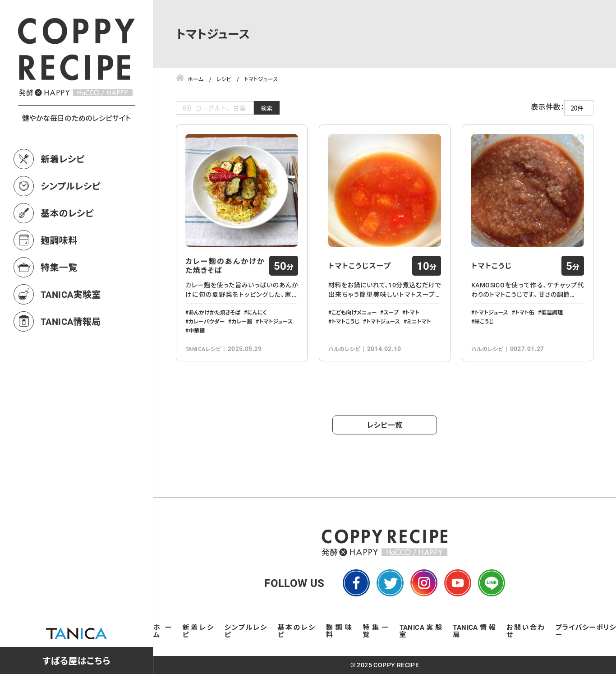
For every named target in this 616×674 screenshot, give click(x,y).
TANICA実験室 (71, 294)
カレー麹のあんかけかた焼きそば (225, 266)
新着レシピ (63, 159)
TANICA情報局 (71, 321)
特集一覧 (59, 267)
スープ (391, 312)
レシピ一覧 (385, 425)
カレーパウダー (207, 321)
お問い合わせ (526, 631)
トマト (412, 312)
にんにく (257, 312)
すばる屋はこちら (76, 660)
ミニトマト (419, 321)
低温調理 (552, 312)
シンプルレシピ (71, 186)
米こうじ (484, 321)
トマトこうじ (345, 321)
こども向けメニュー (354, 312)
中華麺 (197, 330)
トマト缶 (525, 312)
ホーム (163, 631)
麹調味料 (59, 240)
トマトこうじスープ (360, 266)
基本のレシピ (67, 213)
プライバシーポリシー (586, 631)
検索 (267, 108)
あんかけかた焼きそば (214, 312)
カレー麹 (242, 321)
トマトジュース (276, 321)
